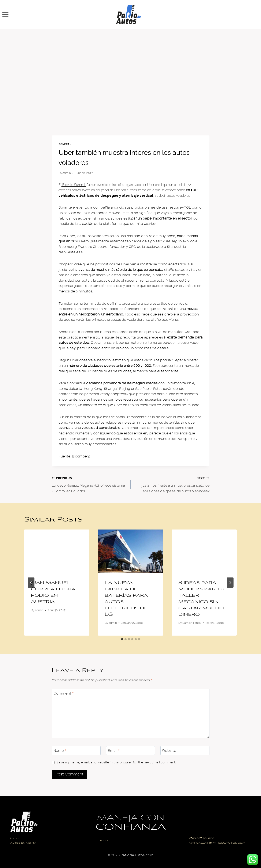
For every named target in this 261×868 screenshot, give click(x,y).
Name (60, 751)
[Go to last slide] (31, 583)
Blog (104, 841)
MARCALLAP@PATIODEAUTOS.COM (217, 843)
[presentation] (57, 551)
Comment (64, 693)
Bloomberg (81, 456)
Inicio (14, 839)
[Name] (76, 751)
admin (67, 173)
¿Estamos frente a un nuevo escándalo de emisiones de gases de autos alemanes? (172, 484)
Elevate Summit (74, 185)
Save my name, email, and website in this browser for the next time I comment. (116, 762)
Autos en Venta (23, 843)
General (65, 144)
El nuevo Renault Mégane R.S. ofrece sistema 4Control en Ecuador (89, 484)
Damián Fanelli (192, 623)
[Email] (131, 751)
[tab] (122, 639)
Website (169, 751)
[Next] (230, 583)
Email (114, 751)
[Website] (185, 751)
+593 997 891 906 (201, 839)
